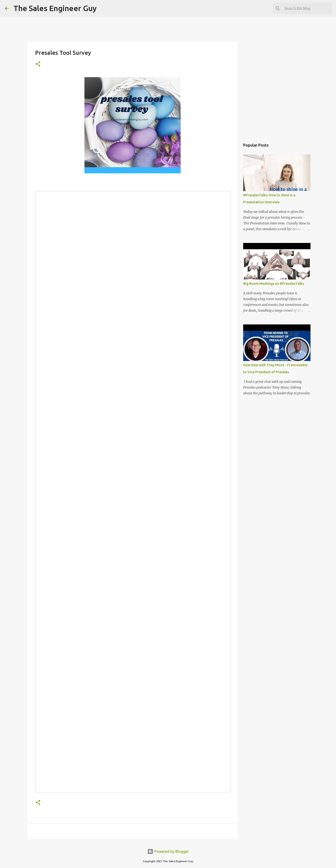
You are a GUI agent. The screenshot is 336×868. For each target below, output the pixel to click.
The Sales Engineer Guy (55, 8)
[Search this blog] (307, 8)
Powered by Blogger (168, 851)
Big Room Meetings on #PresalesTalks (273, 284)
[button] (38, 64)
